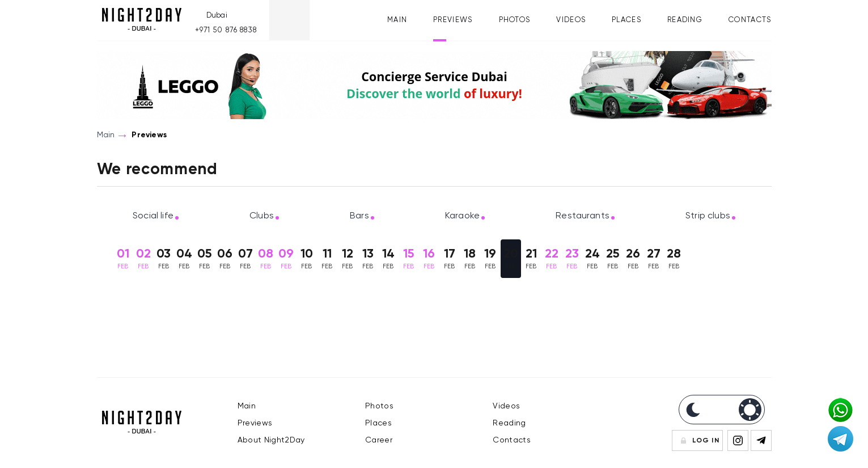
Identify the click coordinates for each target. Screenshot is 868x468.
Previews (453, 20)
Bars (359, 216)
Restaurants (583, 216)
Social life (153, 216)
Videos (571, 20)
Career (379, 440)
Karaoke (462, 216)
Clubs (262, 216)
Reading (685, 20)
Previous (100, 261)
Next (769, 261)
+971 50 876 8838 (226, 30)
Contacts (750, 20)
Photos (515, 20)
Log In (706, 441)
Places (626, 20)
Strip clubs (708, 216)
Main (397, 20)
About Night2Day (271, 440)
